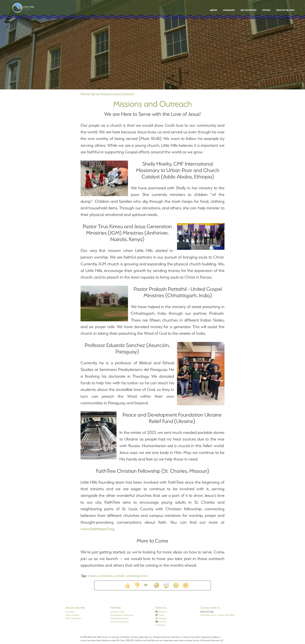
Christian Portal (117, 612)
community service (137, 576)
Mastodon (160, 625)
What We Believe (73, 618)
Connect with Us (210, 608)
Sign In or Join (285, 10)
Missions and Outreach (117, 94)
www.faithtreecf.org (98, 529)
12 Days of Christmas (120, 622)
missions (92, 576)
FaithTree (116, 608)
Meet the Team (72, 615)
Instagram (161, 618)
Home (85, 94)
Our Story (70, 612)
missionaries (106, 576)
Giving (266, 10)
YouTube (161, 622)
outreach (119, 576)
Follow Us (161, 608)
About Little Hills (75, 608)
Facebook (161, 612)
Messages (229, 10)
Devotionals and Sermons (122, 615)
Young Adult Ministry (120, 618)
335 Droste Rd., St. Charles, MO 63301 (217, 615)
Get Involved (248, 10)
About (214, 10)
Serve (95, 94)
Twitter (160, 615)
